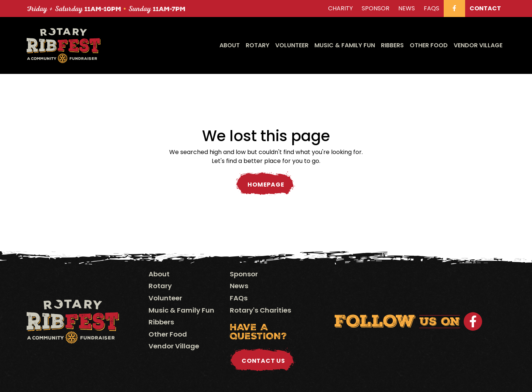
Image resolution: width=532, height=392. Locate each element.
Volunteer (292, 45)
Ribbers (392, 45)
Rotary (258, 45)
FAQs (239, 298)
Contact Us (263, 361)
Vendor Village (478, 45)
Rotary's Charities (260, 310)
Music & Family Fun (345, 45)
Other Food (429, 45)
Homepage (266, 185)
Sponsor (244, 274)
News (239, 286)
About (230, 45)
